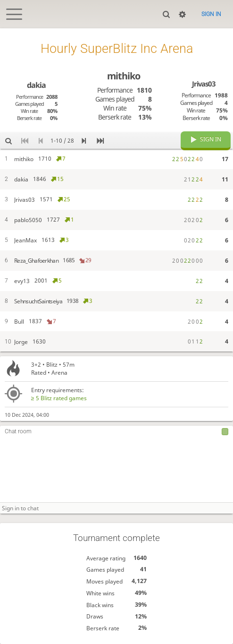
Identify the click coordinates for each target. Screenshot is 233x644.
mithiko (124, 76)
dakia (36, 85)
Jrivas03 (204, 84)
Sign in (211, 14)
